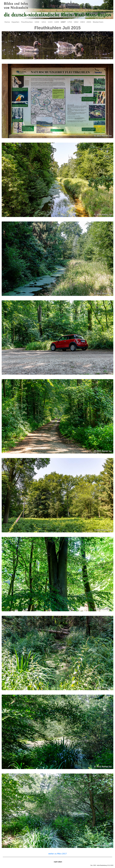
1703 (70, 22)
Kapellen (15, 22)
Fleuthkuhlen (27, 22)
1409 (57, 22)
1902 (76, 22)
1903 (82, 22)
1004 (37, 22)
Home (7, 22)
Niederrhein (98, 22)
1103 (50, 22)
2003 (89, 22)
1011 (44, 22)
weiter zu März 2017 (57, 854)
